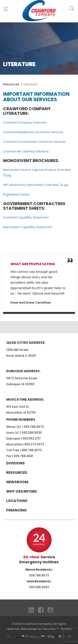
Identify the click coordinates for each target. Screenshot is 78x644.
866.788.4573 (32, 450)
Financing (17, 510)
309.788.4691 (23, 456)
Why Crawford (22, 491)
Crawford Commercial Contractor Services (34, 142)
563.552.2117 (32, 438)
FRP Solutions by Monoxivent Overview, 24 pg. (36, 185)
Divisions (15, 463)
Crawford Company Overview (25, 123)
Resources (11, 84)
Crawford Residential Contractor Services (33, 132)
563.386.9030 (32, 433)
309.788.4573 (34, 427)
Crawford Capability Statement (26, 217)
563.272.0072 (34, 444)
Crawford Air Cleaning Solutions (26, 151)
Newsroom (17, 482)
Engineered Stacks (16, 194)
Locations (17, 501)
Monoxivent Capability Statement (28, 227)
